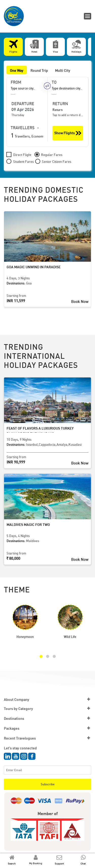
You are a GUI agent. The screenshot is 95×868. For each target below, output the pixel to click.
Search (12, 863)
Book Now (80, 301)
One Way (17, 70)
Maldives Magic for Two (28, 525)
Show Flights (68, 133)
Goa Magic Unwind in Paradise (34, 267)
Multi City (63, 70)
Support (59, 863)
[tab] (13, 47)
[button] (41, 656)
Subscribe (48, 784)
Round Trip (39, 70)
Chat (83, 863)
